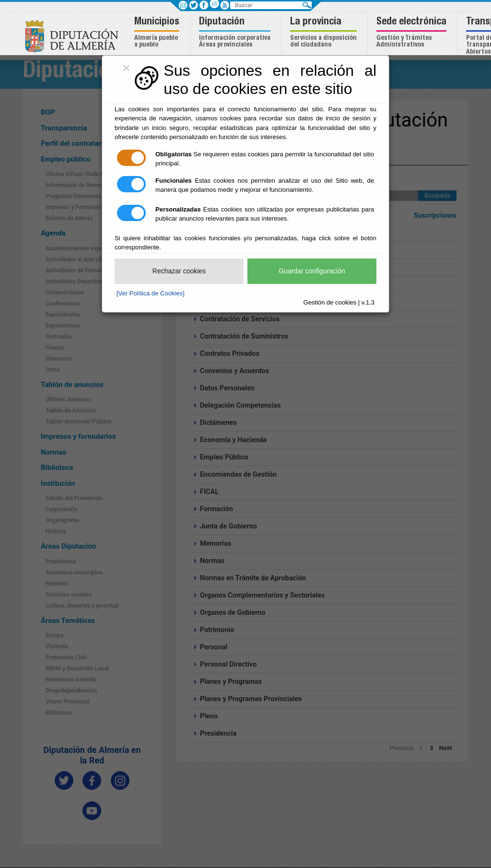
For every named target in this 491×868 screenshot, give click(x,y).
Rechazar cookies (179, 271)
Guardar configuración (312, 271)
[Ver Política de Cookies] (151, 293)
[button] (158, 33)
